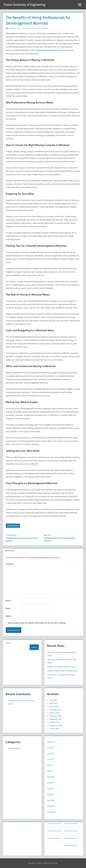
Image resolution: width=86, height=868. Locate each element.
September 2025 (56, 725)
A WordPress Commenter (18, 701)
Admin (28, 28)
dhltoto (50, 765)
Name (8, 601)
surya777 (51, 748)
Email (8, 608)
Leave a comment (42, 28)
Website (8, 616)
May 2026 (53, 700)
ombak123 (51, 806)
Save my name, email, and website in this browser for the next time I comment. (37, 623)
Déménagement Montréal (47, 50)
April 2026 (54, 703)
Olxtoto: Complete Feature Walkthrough (62, 671)
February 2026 (55, 710)
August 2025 (54, 729)
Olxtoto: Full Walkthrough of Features (61, 667)
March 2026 (54, 707)
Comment (10, 564)
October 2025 (55, 722)
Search (8, 643)
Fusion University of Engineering (25, 5)
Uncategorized (13, 526)
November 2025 (56, 719)
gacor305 (51, 777)
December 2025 (56, 716)
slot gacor (51, 742)
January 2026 (55, 713)
